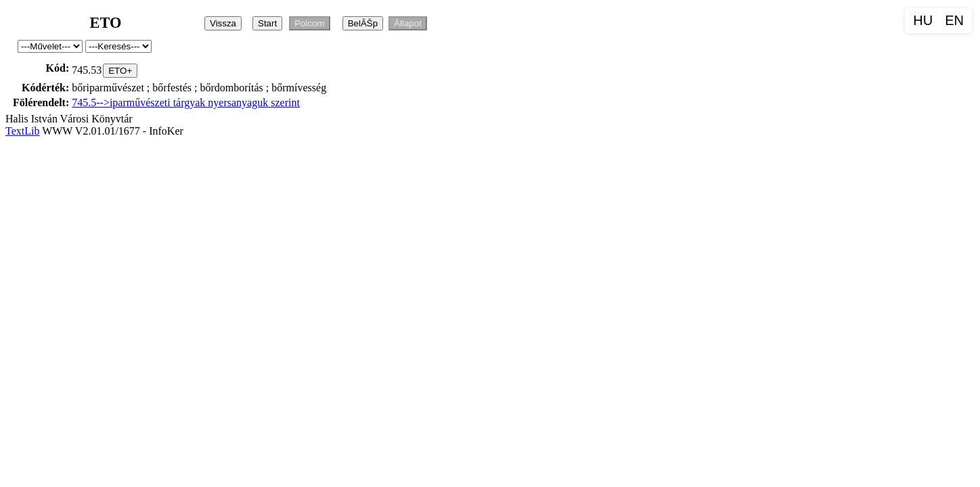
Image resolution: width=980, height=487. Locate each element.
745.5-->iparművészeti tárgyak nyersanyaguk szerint (186, 102)
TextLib (22, 131)
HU (923, 20)
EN (954, 20)
